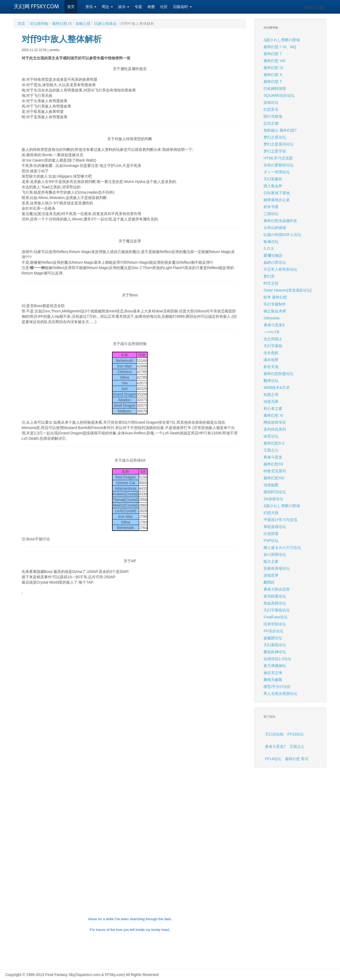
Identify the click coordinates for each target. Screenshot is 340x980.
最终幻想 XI (273, 415)
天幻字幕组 (273, 346)
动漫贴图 (271, 485)
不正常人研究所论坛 (280, 269)
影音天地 (271, 367)
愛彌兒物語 (273, 255)
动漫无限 (271, 401)
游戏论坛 (271, 102)
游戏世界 (271, 575)
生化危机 (271, 353)
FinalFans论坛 (275, 617)
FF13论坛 (295, 734)
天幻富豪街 (273, 179)
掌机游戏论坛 (275, 527)
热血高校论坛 (275, 603)
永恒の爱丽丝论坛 (278, 165)
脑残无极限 (273, 680)
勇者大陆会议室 (277, 589)
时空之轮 (271, 283)
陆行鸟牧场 (273, 116)
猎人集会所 (273, 186)
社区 (164, 7)
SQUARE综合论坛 (279, 95)
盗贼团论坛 (273, 638)
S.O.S (268, 248)
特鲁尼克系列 (275, 471)
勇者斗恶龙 (273, 457)
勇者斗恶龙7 (275, 747)
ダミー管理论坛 (277, 172)
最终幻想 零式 (297, 759)
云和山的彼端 (275, 228)
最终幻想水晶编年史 (280, 221)
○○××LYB (271, 332)
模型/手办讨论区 (277, 687)
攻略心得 (83, 24)
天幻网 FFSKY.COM (36, 6)
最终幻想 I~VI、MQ (280, 47)
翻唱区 (269, 582)
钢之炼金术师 (275, 311)
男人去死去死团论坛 (280, 694)
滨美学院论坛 (275, 624)
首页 (71, 7)
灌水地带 (271, 360)
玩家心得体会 (105, 24)
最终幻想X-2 (274, 443)
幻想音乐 (271, 109)
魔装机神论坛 (275, 652)
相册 (151, 7)
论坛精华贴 (39, 24)
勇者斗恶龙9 (274, 325)
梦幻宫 (269, 276)
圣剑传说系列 (275, 429)
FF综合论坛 (273, 631)
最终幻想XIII (274, 478)
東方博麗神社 (275, 666)
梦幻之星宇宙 (275, 151)
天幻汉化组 (274, 734)
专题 (138, 7)
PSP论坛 (271, 541)
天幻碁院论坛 (275, 645)
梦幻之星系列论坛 (278, 144)
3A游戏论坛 (273, 499)
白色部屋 (271, 534)
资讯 (91, 7)
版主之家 (271, 561)
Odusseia (271, 318)
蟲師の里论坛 (275, 262)
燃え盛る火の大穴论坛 (282, 548)
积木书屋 (271, 207)
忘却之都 (271, 123)
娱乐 (124, 7)
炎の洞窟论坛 (275, 554)
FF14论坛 (273, 759)
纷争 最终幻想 (275, 297)
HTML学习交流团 (278, 158)
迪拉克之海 (273, 673)
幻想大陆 (271, 513)
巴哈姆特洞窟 (275, 89)
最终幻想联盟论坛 (278, 374)
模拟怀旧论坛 (275, 492)
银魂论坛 (271, 242)
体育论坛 (271, 436)
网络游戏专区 (275, 422)
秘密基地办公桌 (277, 200)
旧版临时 (182, 7)
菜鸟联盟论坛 (275, 596)
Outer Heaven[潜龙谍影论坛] (287, 290)
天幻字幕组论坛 (277, 610)
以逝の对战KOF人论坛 (282, 235)
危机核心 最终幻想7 (280, 130)
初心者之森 (273, 408)
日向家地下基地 (277, 193)
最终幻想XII (273, 464)
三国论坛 (271, 214)
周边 (107, 7)
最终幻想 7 (273, 54)
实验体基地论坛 (277, 568)
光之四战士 (273, 339)
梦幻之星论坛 (275, 137)
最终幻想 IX (62, 24)
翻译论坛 (271, 381)
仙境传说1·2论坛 (277, 659)
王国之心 (271, 450)
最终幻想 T (273, 82)
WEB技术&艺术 (276, 388)
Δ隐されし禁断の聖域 (282, 40)
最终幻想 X (273, 75)
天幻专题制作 (275, 304)
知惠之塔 (271, 395)
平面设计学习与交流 (280, 520)
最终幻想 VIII (274, 61)
